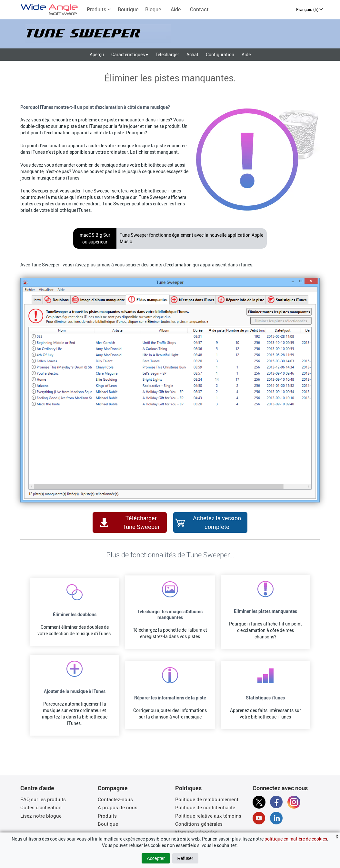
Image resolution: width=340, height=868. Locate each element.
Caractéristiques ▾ (130, 54)
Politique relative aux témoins (208, 816)
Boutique (128, 9)
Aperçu (97, 54)
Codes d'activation (41, 807)
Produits (99, 9)
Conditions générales (199, 824)
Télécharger (167, 54)
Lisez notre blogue (41, 816)
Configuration (220, 54)
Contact (199, 9)
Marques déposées (196, 832)
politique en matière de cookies (296, 839)
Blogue (153, 9)
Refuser (185, 858)
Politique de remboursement (207, 799)
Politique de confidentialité (205, 807)
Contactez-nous (115, 799)
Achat (192, 54)
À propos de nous (118, 807)
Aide (176, 9)
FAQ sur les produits (43, 799)
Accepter (156, 858)
